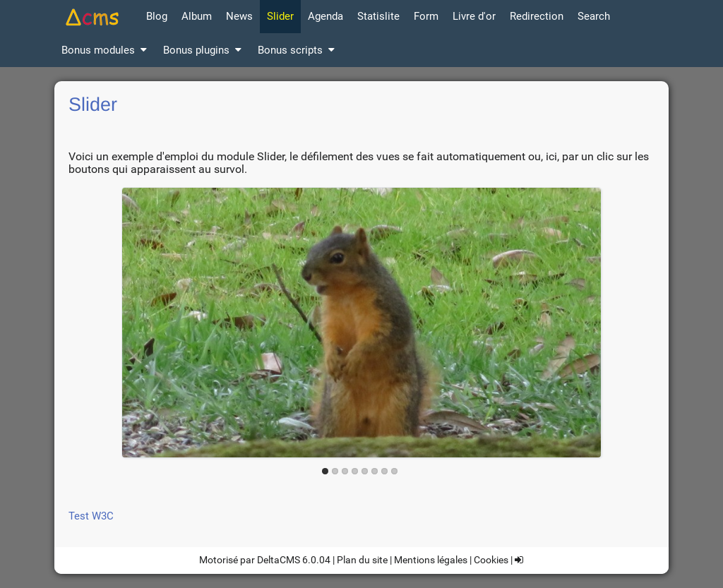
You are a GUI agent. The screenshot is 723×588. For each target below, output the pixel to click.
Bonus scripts (297, 50)
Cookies (491, 560)
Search (594, 16)
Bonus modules (105, 50)
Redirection (537, 16)
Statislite (378, 16)
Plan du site (362, 560)
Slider (280, 16)
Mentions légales (431, 560)
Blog (157, 16)
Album (197, 16)
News (239, 16)
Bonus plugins (203, 50)
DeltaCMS (279, 560)
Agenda (325, 16)
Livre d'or (474, 16)
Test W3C (91, 516)
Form (426, 16)
